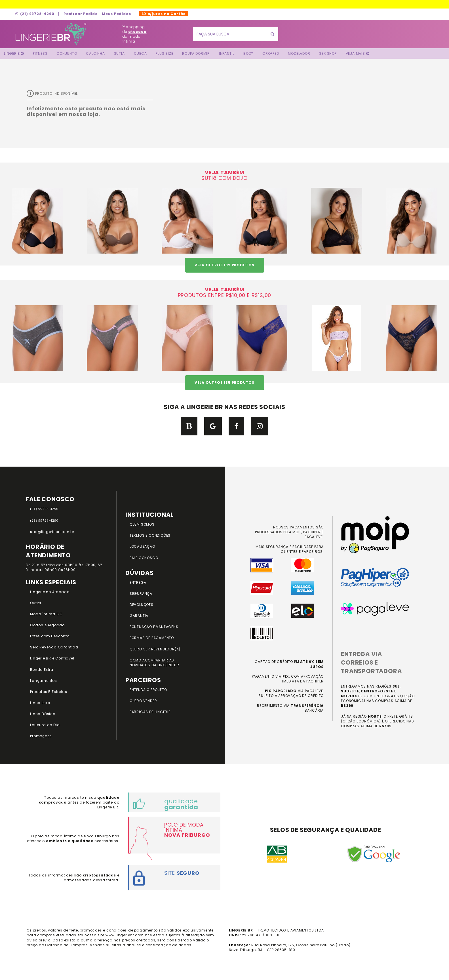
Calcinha (95, 53)
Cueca (140, 53)
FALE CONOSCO (144, 558)
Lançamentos (44, 681)
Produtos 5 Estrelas (49, 692)
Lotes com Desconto (50, 636)
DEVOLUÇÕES (142, 605)
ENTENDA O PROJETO (148, 690)
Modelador (299, 53)
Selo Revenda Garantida (54, 647)
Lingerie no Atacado (50, 592)
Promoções (41, 736)
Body (248, 53)
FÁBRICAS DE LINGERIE (150, 712)
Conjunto (67, 53)
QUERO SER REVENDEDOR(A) (155, 649)
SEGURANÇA (141, 594)
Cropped (271, 53)
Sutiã (119, 53)
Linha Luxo (40, 703)
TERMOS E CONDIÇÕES (150, 535)
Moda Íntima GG (46, 614)
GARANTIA (139, 616)
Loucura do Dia (45, 725)
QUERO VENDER (143, 701)
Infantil (227, 53)
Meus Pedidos (116, 14)
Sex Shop (328, 53)
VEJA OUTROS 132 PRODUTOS (224, 265)
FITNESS (40, 53)
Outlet (36, 603)
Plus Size (164, 53)
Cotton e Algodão (47, 625)
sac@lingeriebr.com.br (52, 532)
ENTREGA (138, 582)
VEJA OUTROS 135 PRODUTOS (224, 382)
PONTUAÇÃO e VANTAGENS (154, 627)
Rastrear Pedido (81, 14)
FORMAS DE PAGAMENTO (152, 638)
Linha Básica (43, 714)
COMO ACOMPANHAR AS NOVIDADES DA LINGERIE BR (154, 663)
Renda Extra (42, 670)
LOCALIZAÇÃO (142, 546)
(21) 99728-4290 (35, 14)
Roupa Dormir (196, 53)
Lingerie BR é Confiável (52, 658)
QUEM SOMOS (142, 524)
